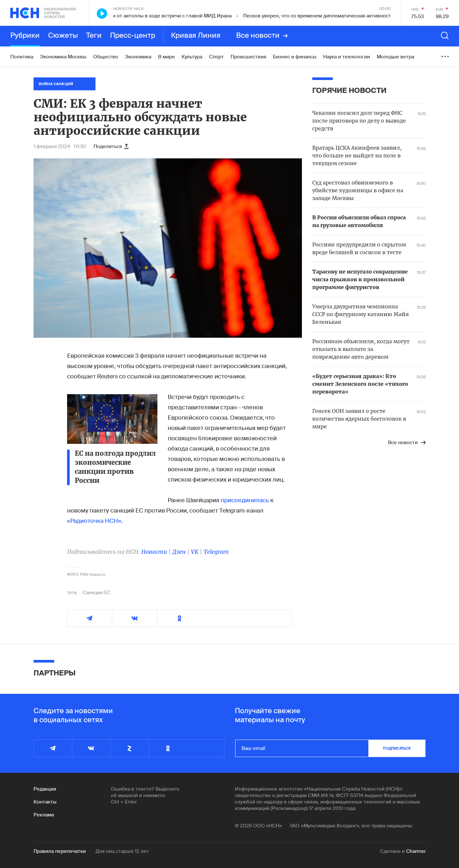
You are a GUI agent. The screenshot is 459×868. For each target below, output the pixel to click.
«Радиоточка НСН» (94, 521)
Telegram (216, 552)
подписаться (397, 748)
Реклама (44, 815)
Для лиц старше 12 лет (122, 851)
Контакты (45, 802)
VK (195, 552)
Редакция (45, 789)
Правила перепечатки (60, 851)
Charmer (416, 851)
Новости (154, 552)
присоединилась (245, 500)
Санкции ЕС (97, 593)
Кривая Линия (196, 36)
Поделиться (111, 146)
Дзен (179, 552)
